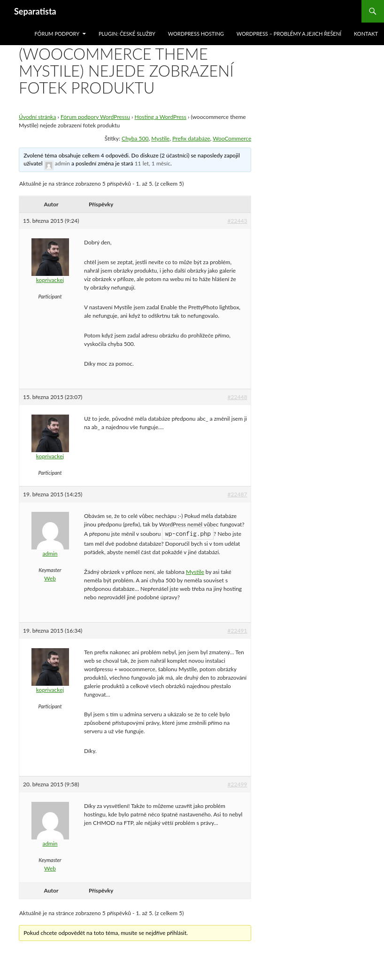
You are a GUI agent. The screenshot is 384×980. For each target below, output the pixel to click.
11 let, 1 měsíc (153, 163)
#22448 (238, 397)
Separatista (35, 11)
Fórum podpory (57, 34)
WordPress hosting (196, 34)
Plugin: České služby (127, 34)
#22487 (238, 494)
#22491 (238, 631)
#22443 (238, 221)
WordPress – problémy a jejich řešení (289, 34)
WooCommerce (232, 138)
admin (62, 163)
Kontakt (366, 34)
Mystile (160, 138)
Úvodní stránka (37, 117)
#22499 (238, 784)
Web (50, 578)
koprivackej (50, 280)
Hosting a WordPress (161, 117)
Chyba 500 (135, 138)
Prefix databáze (191, 138)
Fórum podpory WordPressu (95, 117)
